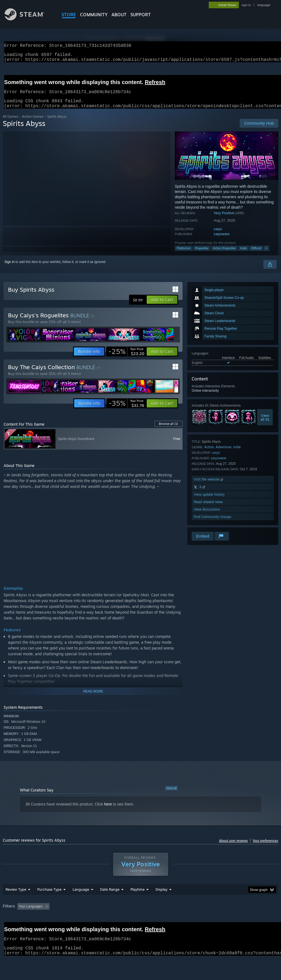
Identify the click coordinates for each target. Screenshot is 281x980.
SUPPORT (141, 15)
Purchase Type (49, 904)
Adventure (224, 454)
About (119, 15)
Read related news (208, 508)
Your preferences (265, 847)
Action (209, 454)
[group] (140, 924)
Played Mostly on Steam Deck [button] (168, 921)
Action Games (33, 123)
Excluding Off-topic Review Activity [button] (86, 921)
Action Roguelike (224, 255)
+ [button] (266, 255)
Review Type (16, 904)
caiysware (222, 241)
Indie (243, 255)
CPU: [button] (243, 921)
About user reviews (233, 847)
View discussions (207, 516)
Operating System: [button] (215, 921)
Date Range (110, 904)
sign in (246, 5)
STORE (69, 15)
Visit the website (209, 486)
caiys (218, 236)
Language (81, 904)
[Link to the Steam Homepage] (29, 19)
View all (172, 795)
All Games (11, 123)
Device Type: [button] (14, 928)
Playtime (137, 904)
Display (161, 904)
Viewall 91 (265, 424)
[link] (126, 358)
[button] (162, 306)
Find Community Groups (213, 523)
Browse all (168, 430)
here (108, 811)
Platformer (184, 255)
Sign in (10, 269)
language (264, 5)
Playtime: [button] (129, 921)
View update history (209, 501)
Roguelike (202, 255)
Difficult (256, 255)
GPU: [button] (262, 921)
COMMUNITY (94, 15)
